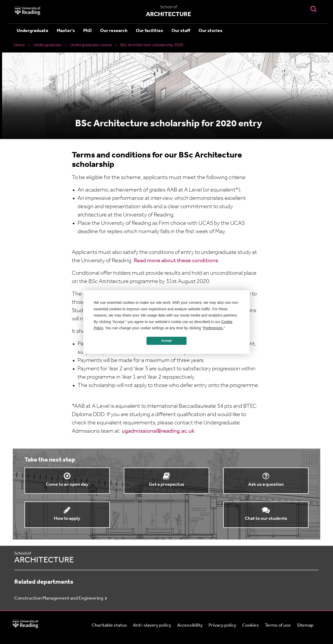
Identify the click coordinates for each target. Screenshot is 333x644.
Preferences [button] (213, 328)
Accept (166, 341)
